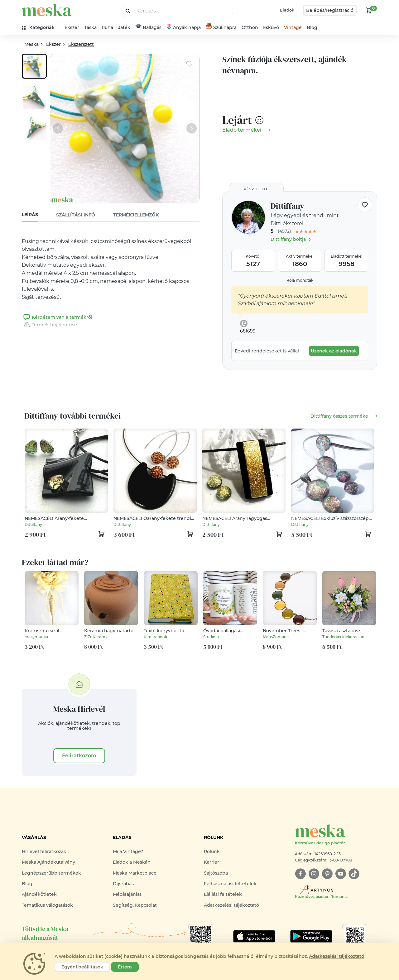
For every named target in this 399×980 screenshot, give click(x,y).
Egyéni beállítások (82, 967)
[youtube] (341, 874)
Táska (90, 27)
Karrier (212, 862)
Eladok (287, 10)
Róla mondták (300, 280)
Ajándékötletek (39, 894)
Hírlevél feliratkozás (44, 851)
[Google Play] (254, 936)
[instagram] (314, 874)
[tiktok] (354, 874)
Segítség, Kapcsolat (135, 905)
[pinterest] (327, 874)
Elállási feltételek (223, 894)
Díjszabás (123, 884)
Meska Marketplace (135, 873)
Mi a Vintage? (128, 851)
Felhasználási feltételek (230, 884)
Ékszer (72, 27)
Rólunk (212, 851)
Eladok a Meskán (132, 862)
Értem (125, 967)
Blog (312, 27)
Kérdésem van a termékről (57, 317)
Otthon (250, 27)
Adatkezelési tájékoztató (231, 905)
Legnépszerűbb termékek (51, 873)
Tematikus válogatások (47, 905)
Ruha (107, 27)
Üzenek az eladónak (334, 351)
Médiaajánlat (127, 894)
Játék (124, 27)
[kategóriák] (41, 28)
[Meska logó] (336, 835)
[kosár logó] (369, 10)
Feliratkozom (79, 756)
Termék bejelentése (49, 325)
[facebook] (300, 874)
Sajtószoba (216, 873)
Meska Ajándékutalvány (48, 862)
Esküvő (271, 27)
